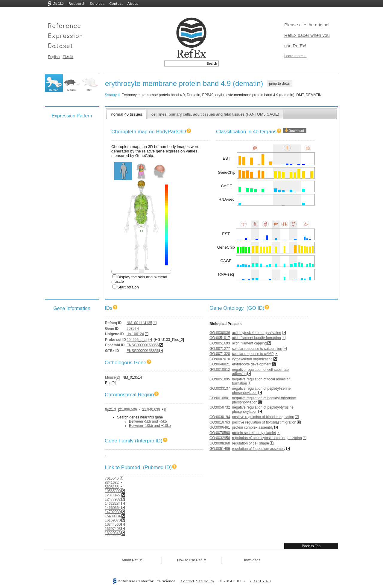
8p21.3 (111, 409)
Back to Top (311, 546)
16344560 (113, 524)
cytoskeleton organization (252, 359)
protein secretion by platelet (254, 433)
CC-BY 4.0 (262, 581)
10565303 (113, 491)
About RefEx (132, 560)
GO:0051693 (220, 343)
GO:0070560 (220, 433)
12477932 (113, 499)
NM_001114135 (139, 323)
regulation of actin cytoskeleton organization (267, 438)
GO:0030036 (220, 333)
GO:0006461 (220, 427)
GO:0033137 (220, 389)
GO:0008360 (220, 443)
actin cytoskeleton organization (256, 333)
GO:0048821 (220, 364)
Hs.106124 (135, 334)
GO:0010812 (220, 370)
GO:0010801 (220, 398)
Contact (116, 3)
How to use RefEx (191, 560)
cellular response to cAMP (253, 354)
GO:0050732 (220, 407)
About (133, 3)
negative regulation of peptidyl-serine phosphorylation (261, 391)
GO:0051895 (220, 379)
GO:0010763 (220, 422)
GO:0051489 (220, 449)
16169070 (113, 520)
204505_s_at (137, 340)
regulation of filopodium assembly (259, 449)
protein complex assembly (253, 427)
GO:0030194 (220, 417)
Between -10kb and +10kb (150, 426)
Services (97, 3)
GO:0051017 (220, 338)
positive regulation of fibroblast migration (264, 422)
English (54, 57)
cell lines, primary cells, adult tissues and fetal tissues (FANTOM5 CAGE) (215, 114)
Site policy (205, 581)
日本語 (68, 57)
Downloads (251, 560)
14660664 (113, 508)
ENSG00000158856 (143, 345)
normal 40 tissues (126, 114)
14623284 (113, 504)
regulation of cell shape (250, 443)
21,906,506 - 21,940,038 (140, 409)
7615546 (112, 478)
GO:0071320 (220, 354)
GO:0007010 (220, 359)
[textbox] (185, 64)
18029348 (113, 533)
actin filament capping (249, 343)
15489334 (113, 516)
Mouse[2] (112, 377)
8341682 (112, 483)
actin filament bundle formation (256, 338)
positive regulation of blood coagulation (263, 417)
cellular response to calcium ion (257, 349)
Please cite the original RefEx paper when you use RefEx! (307, 35)
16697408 (113, 529)
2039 (131, 329)
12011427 (113, 495)
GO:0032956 (220, 438)
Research (77, 3)
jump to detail (280, 84)
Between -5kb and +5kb (148, 421)
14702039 (113, 512)
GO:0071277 (220, 349)
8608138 (112, 487)
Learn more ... (295, 56)
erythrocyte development (251, 364)
